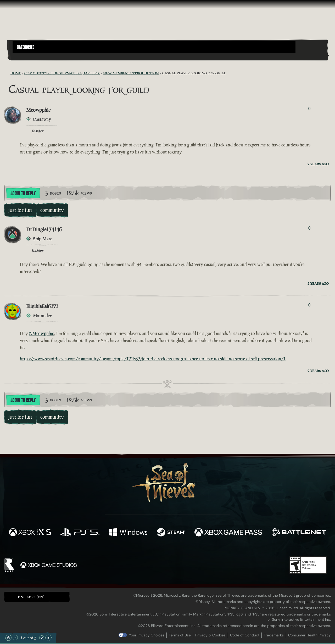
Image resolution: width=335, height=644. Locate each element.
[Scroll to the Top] (8, 638)
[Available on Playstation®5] (80, 533)
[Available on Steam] (171, 533)
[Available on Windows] (128, 533)
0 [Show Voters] (309, 109)
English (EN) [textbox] (31, 597)
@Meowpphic (41, 333)
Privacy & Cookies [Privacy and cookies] (210, 635)
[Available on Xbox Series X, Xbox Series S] (30, 533)
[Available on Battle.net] (299, 533)
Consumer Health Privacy (309, 635)
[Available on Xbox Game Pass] (228, 533)
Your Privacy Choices (147, 635)
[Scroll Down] (42, 638)
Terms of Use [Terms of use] (180, 635)
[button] (154, 47)
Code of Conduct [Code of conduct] (245, 635)
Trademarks (274, 635)
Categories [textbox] (26, 47)
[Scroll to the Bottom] (48, 638)
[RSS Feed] (7, 73)
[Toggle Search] (25, 56)
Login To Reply (23, 193)
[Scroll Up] (15, 638)
